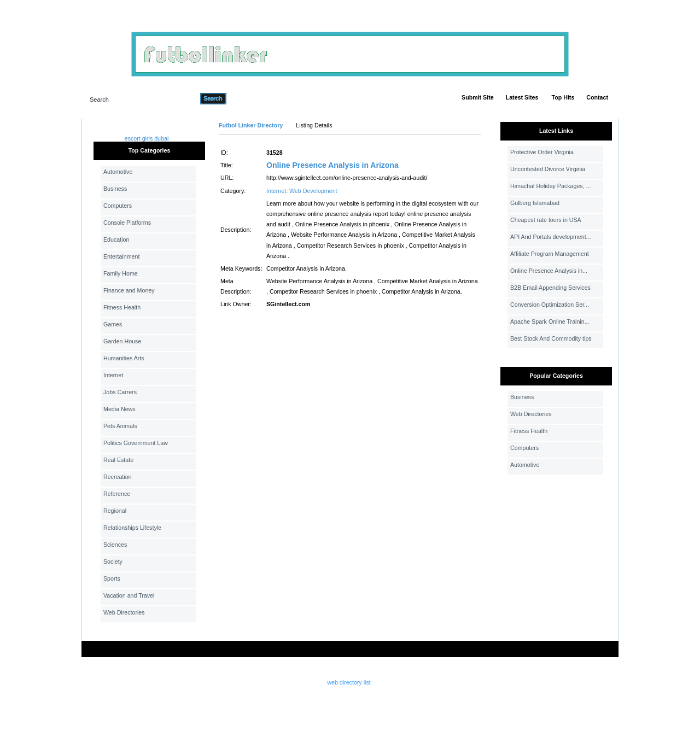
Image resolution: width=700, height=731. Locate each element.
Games (113, 324)
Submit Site (478, 97)
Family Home (121, 273)
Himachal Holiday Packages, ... (550, 186)
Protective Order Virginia (542, 152)
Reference (117, 494)
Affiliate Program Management (550, 254)
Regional (115, 511)
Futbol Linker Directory (251, 125)
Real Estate (118, 460)
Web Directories (124, 612)
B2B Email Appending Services (550, 288)
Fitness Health (122, 307)
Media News (119, 409)
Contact (597, 97)
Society (113, 562)
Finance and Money (129, 290)
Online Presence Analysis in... (549, 271)
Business (115, 189)
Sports (112, 578)
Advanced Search (255, 98)
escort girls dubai (147, 138)
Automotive (118, 172)
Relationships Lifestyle (132, 528)
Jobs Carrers (120, 392)
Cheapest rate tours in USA (546, 220)
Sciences (115, 545)
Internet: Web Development (302, 191)
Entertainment (121, 256)
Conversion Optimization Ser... (550, 305)
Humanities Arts (124, 358)
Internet (113, 375)
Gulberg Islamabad (535, 203)
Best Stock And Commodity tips (551, 338)
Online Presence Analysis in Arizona (332, 165)
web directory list (349, 682)
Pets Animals (120, 426)
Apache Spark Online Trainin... (550, 321)
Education (116, 239)
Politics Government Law (136, 443)
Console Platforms (127, 223)
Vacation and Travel (129, 595)
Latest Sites (522, 97)
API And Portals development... (551, 237)
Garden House (122, 341)
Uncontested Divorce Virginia (548, 169)
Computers (118, 206)
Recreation (118, 477)
